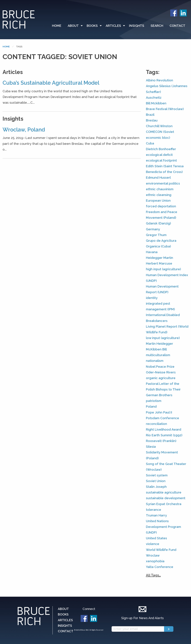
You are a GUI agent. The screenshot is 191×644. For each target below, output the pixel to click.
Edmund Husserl (158, 178)
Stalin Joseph (156, 487)
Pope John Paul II (159, 412)
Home (57, 26)
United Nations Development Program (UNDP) (163, 527)
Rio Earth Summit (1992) (164, 435)
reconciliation (156, 424)
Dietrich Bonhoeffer (161, 149)
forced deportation (161, 206)
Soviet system (157, 475)
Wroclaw (153, 555)
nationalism (155, 361)
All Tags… (153, 575)
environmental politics (163, 183)
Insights (137, 26)
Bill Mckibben (156, 103)
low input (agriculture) (163, 338)
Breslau (152, 120)
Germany (153, 229)
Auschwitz (154, 98)
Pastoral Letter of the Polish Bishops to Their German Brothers (163, 389)
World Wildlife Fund (161, 550)
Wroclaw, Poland (24, 130)
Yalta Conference (160, 567)
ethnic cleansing (159, 195)
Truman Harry (156, 515)
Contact (177, 26)
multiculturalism (158, 355)
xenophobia (155, 561)
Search (157, 26)
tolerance (154, 510)
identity (152, 298)
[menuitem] (58, 26)
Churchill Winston (159, 126)
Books (92, 26)
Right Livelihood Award (164, 429)
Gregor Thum (156, 235)
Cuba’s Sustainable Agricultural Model (51, 83)
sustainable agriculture (164, 492)
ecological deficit (159, 155)
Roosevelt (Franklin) (161, 441)
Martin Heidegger (159, 344)
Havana (152, 252)
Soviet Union (156, 481)
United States (156, 538)
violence (153, 544)
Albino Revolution (159, 80)
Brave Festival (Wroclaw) (165, 109)
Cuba (150, 143)
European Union (158, 201)
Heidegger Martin (159, 258)
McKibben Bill (156, 349)
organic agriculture (161, 378)
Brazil (150, 115)
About (73, 26)
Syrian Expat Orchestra (164, 504)
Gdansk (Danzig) (158, 223)
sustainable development (166, 498)
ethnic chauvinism (160, 189)
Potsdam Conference (163, 418)
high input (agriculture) (163, 269)
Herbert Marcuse (159, 263)
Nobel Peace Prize (160, 367)
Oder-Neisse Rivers (161, 372)
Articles (113, 26)
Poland (151, 406)
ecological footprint (161, 160)
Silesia (151, 447)
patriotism (154, 401)
